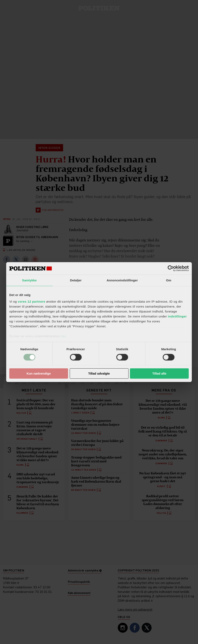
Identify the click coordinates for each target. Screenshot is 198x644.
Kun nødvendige (39, 373)
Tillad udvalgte (99, 373)
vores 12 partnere (32, 301)
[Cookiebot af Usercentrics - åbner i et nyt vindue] (171, 268)
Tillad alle (159, 373)
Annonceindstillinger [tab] (122, 280)
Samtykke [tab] (29, 280)
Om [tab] (169, 280)
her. (64, 336)
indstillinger (177, 316)
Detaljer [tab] (76, 280)
